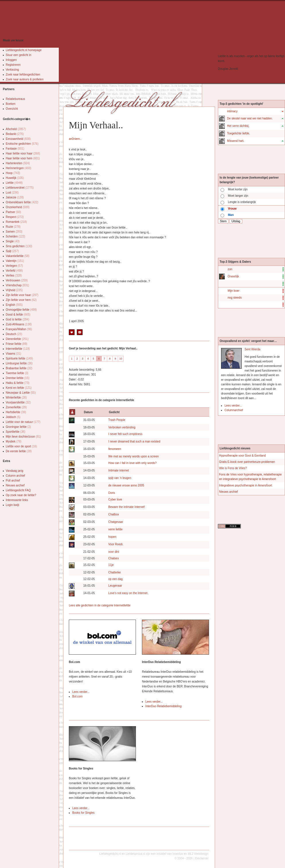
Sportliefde (15, 432)
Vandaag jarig (14, 471)
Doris (112, 493)
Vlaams (13, 354)
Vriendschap (17, 285)
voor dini (114, 552)
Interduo (178, 854)
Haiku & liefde (17, 383)
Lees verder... (81, 692)
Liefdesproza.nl (135, 854)
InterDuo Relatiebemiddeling (163, 706)
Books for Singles (83, 813)
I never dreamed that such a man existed (134, 441)
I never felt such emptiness (125, 434)
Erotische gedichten (22, 144)
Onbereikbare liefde (22, 202)
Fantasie (15, 149)
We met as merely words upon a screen (134, 456)
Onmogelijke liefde (21, 310)
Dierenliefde (17, 339)
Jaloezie (15, 197)
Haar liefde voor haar (23, 153)
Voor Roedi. (116, 544)
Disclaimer (202, 858)
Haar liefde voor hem (23, 158)
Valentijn (15, 261)
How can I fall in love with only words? (132, 463)
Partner (13, 212)
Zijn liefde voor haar (22, 295)
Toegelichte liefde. (239, 133)
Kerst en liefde (19, 388)
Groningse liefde (18, 427)
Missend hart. (236, 141)
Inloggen (11, 60)
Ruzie (13, 227)
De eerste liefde (19, 451)
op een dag (116, 579)
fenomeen (115, 449)
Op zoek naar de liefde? (21, 495)
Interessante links (17, 500)
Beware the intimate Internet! (127, 507)
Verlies (14, 276)
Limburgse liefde (19, 363)
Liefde (14, 183)
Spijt (12, 251)
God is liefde (17, 319)
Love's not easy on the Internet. (128, 593)
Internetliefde (18, 349)
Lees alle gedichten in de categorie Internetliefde (100, 605)
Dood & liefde (18, 315)
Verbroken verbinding (122, 427)
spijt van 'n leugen (120, 478)
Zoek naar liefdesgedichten (23, 75)
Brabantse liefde (19, 368)
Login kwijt (12, 505)
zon (230, 269)
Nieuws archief (15, 485)
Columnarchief (234, 410)
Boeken (11, 104)
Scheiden (15, 236)
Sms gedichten (19, 246)
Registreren (13, 65)
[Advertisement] (134, 43)
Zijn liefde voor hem (21, 300)
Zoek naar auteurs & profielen (25, 79)
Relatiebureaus (15, 99)
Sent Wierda (252, 349)
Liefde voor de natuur (23, 422)
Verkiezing (12, 70)
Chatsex (114, 558)
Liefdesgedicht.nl (110, 854)
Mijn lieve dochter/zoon (23, 437)
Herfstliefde (16, 412)
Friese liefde (16, 344)
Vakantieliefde (18, 256)
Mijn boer (234, 291)
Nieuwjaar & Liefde (21, 393)
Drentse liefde (17, 378)
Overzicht (12, 109)
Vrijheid (14, 290)
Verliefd (14, 271)
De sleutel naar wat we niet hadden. (250, 118)
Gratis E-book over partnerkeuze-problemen (247, 462)
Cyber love (115, 499)
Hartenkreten (18, 163)
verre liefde (115, 529)
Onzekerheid (18, 207)
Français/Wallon (19, 329)
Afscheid (16, 129)
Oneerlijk (233, 276)
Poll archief (13, 481)
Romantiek (16, 222)
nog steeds (235, 298)
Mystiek (13, 441)
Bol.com (77, 696)
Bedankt (15, 134)
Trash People (117, 420)
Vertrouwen (17, 280)
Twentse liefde (17, 373)
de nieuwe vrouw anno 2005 (126, 485)
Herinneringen (18, 168)
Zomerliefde (16, 407)
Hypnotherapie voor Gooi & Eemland (242, 456)
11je (111, 565)
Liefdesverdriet (20, 188)
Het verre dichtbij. (238, 126)
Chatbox (114, 514)
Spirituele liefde (19, 358)
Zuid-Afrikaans (19, 324)
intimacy (232, 111)
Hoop (13, 173)
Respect (15, 217)
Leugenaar (115, 586)
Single (13, 241)
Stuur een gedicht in (18, 55)
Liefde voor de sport (21, 446)
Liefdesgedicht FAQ (18, 490)
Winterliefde (16, 398)
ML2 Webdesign (198, 854)
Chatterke (115, 572)
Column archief (15, 476)
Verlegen (14, 266)
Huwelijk (15, 178)
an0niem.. (75, 139)
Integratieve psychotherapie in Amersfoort (246, 485)
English (14, 305)
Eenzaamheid (18, 139)
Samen (14, 232)
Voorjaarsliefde (18, 402)
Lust (12, 193)
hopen (112, 537)
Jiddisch (13, 417)
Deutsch (14, 334)
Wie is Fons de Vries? (233, 468)
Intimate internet (119, 470)
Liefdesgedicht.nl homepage (24, 50)
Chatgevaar (116, 522)
